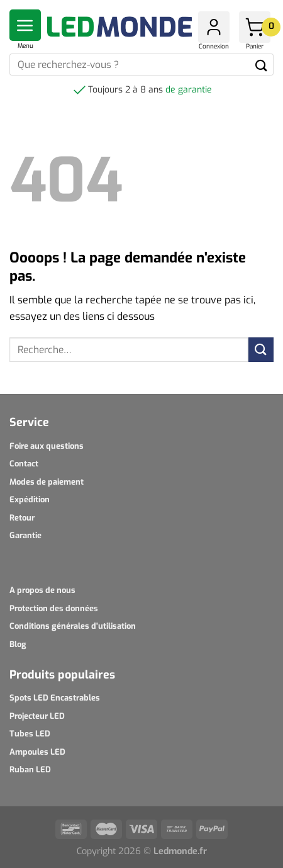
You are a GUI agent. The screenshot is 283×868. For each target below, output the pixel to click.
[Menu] (25, 25)
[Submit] (261, 65)
